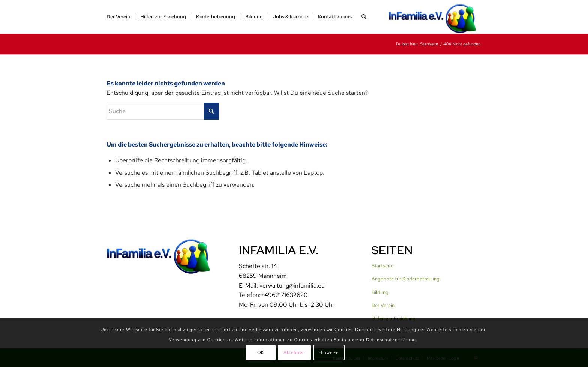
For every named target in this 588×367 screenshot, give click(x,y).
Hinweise (329, 352)
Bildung (380, 292)
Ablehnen (294, 352)
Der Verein (383, 305)
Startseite (382, 266)
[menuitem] (118, 17)
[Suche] (364, 17)
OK (261, 352)
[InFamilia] (435, 17)
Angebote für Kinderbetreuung (406, 279)
